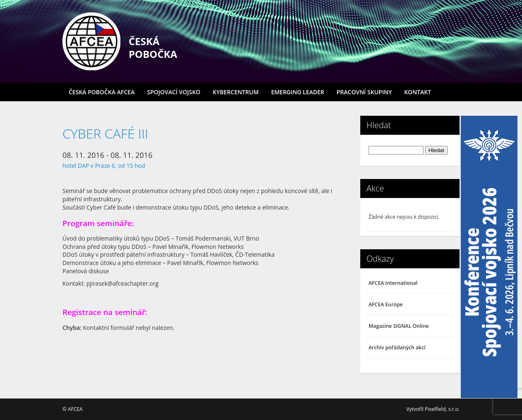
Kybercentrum (236, 92)
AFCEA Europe (386, 304)
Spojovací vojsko (174, 92)
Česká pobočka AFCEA (102, 92)
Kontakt (418, 92)
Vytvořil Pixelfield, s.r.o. (433, 409)
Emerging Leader (297, 92)
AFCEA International (393, 283)
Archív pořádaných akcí (397, 347)
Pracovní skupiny (364, 92)
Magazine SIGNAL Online (399, 326)
